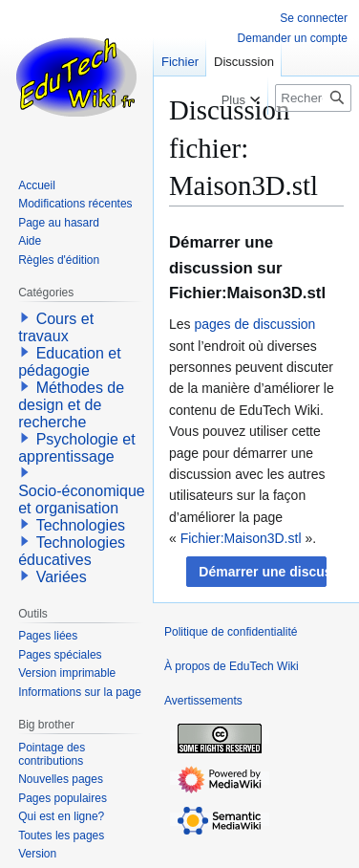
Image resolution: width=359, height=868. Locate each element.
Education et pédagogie (69, 362)
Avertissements (203, 701)
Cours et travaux (56, 327)
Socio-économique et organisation (82, 499)
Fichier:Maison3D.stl (241, 538)
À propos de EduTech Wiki (232, 666)
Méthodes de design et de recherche (71, 405)
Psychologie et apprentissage (77, 448)
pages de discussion (254, 324)
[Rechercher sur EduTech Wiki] (313, 98)
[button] (256, 572)
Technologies (81, 525)
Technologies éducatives (72, 551)
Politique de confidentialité (231, 632)
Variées (62, 577)
